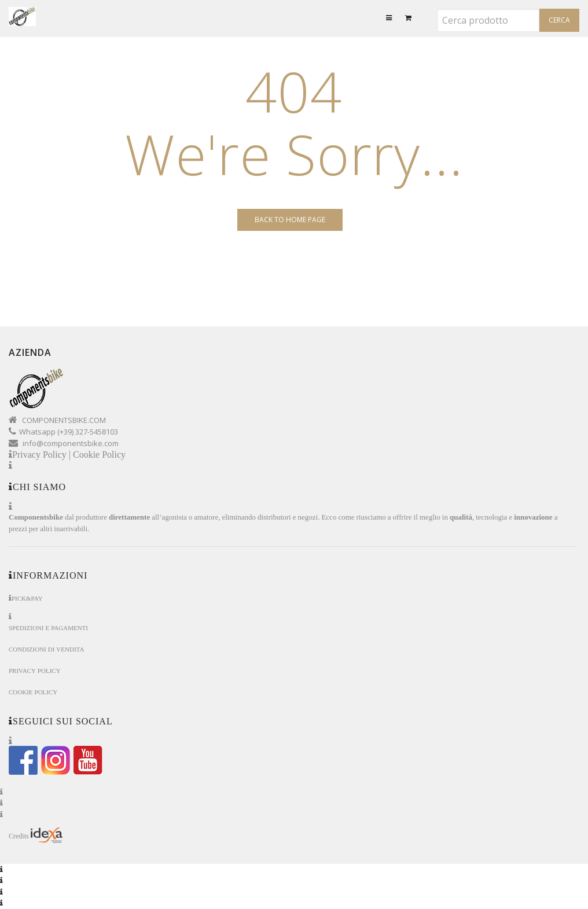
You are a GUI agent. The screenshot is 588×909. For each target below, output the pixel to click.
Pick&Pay (27, 599)
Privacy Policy (35, 671)
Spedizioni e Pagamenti (48, 628)
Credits (36, 836)
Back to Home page (290, 220)
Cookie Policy (99, 454)
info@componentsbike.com (71, 443)
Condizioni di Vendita (46, 649)
